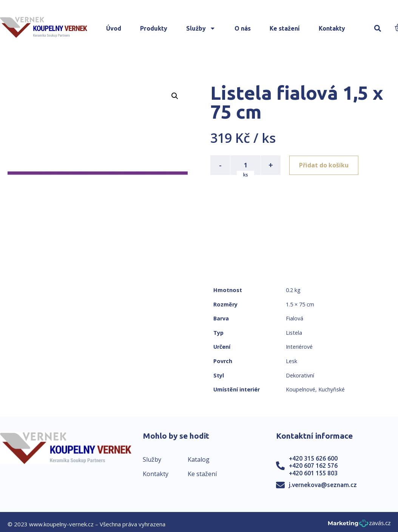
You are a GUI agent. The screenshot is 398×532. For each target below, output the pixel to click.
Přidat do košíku (324, 165)
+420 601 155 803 (313, 473)
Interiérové (299, 347)
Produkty (154, 28)
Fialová (295, 318)
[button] (378, 29)
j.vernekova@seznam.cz (323, 485)
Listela (294, 333)
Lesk (292, 361)
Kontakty (332, 28)
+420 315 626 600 (313, 458)
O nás (243, 28)
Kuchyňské (332, 389)
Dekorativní (300, 375)
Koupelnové (301, 389)
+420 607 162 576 (313, 466)
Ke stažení (285, 28)
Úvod (114, 28)
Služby (201, 28)
